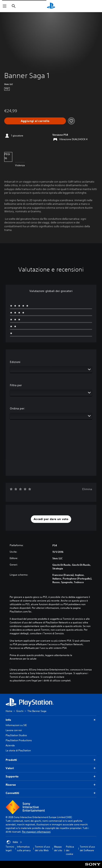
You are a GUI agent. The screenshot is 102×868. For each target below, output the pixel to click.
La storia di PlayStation (18, 750)
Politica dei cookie (70, 850)
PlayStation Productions (19, 740)
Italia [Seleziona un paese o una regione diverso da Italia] (14, 842)
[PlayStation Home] (51, 6)
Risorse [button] (51, 785)
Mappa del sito (58, 848)
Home (9, 711)
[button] (51, 519)
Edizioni (15, 362)
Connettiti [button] (51, 793)
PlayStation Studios (16, 735)
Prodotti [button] (51, 760)
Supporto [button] (51, 777)
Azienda (10, 745)
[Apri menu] (5, 6)
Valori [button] (51, 768)
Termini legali (10, 848)
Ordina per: (18, 408)
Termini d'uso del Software (87, 848)
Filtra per (16, 385)
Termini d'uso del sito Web (42, 848)
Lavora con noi (14, 730)
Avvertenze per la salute (23, 659)
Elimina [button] (87, 489)
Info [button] (51, 720)
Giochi (20, 711)
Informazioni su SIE (16, 725)
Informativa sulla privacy (24, 848)
